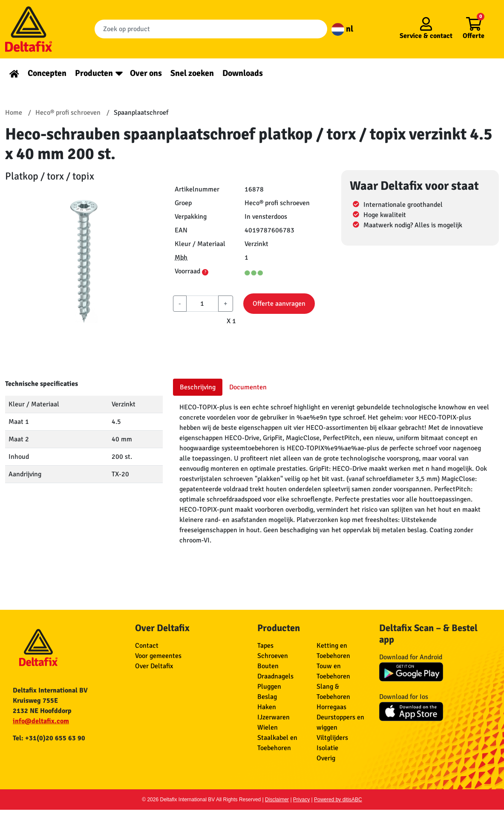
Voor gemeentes (158, 656)
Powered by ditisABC (338, 800)
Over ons (146, 73)
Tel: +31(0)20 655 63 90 (49, 738)
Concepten (47, 73)
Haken (267, 707)
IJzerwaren (274, 717)
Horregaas (331, 707)
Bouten (268, 666)
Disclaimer (277, 800)
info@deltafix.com (41, 721)
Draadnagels (275, 676)
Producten (94, 73)
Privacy (301, 800)
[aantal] (202, 304)
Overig (326, 758)
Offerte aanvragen (279, 304)
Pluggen (269, 687)
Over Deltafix (154, 666)
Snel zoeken (192, 73)
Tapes (265, 646)
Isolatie (327, 748)
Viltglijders (332, 738)
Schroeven (273, 656)
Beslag (267, 697)
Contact (147, 646)
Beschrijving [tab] (198, 387)
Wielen (268, 727)
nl (342, 29)
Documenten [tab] (248, 387)
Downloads (243, 73)
